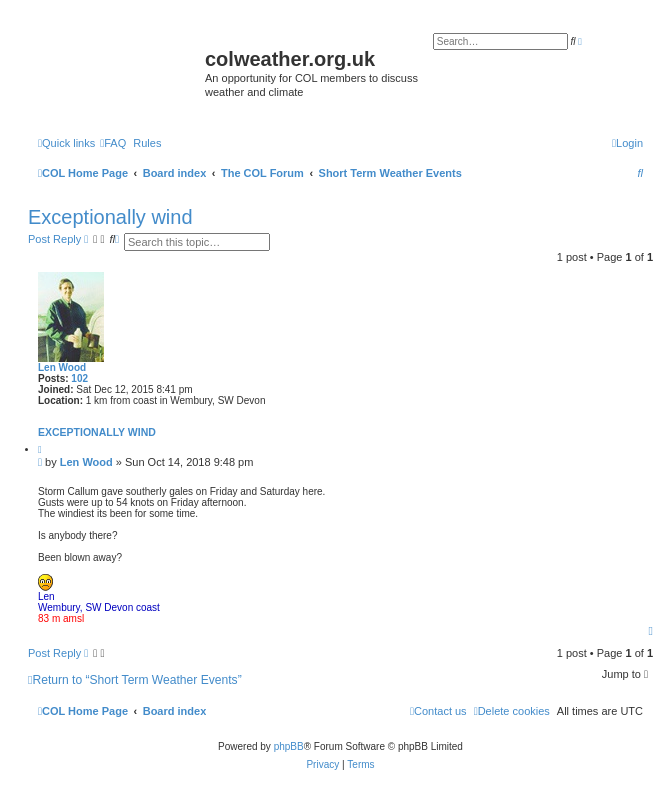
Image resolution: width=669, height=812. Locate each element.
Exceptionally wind (110, 217)
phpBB (289, 746)
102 (79, 378)
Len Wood (62, 367)
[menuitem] (113, 143)
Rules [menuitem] (147, 143)
